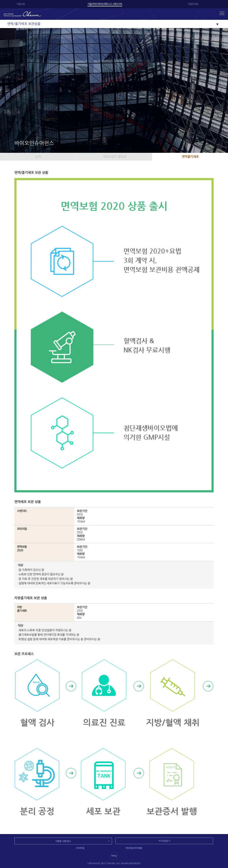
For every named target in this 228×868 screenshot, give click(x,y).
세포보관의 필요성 (114, 157)
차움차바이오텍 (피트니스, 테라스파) (105, 4)
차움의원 (21, 4)
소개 (38, 157)
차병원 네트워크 (63, 841)
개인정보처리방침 (134, 848)
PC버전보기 (164, 841)
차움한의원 (193, 4)
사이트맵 (80, 848)
